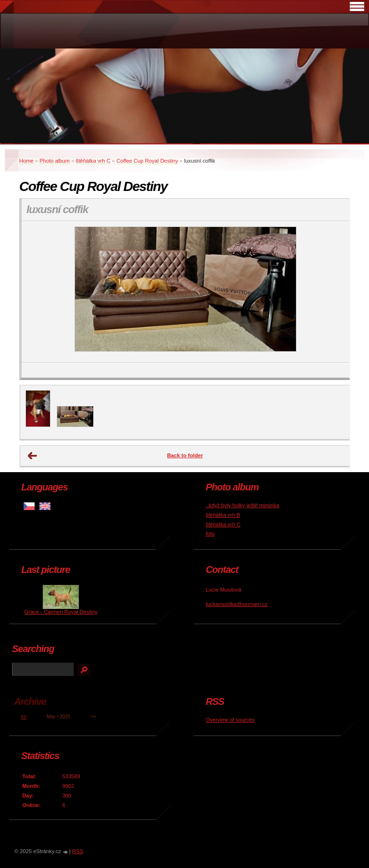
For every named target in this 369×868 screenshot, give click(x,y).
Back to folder (185, 455)
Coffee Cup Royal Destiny (147, 161)
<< (24, 717)
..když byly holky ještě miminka (242, 505)
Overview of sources (230, 720)
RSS (78, 851)
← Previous (33, 456)
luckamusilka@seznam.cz (237, 604)
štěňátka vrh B (223, 515)
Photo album (55, 161)
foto (210, 534)
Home (26, 161)
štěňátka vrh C (93, 161)
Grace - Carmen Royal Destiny (61, 612)
